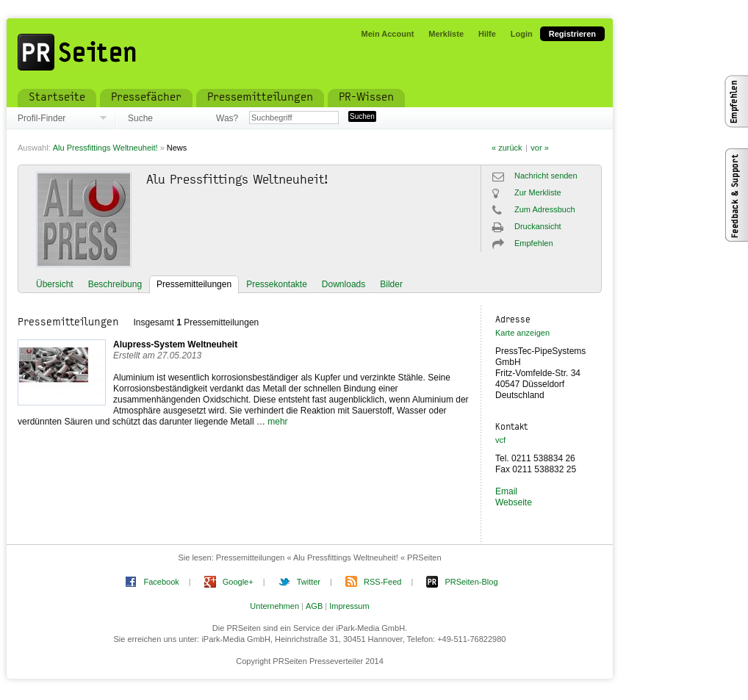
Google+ (238, 582)
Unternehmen (274, 606)
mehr (277, 422)
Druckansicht (538, 226)
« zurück (507, 148)
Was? (227, 118)
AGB (314, 606)
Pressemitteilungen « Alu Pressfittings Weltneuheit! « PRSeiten (329, 558)
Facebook (161, 582)
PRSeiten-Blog (471, 582)
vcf (500, 440)
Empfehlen (534, 243)
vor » (539, 148)
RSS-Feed (382, 582)
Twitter (309, 582)
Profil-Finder (42, 118)
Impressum (349, 606)
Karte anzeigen (522, 333)
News (177, 148)
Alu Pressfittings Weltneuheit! (105, 148)
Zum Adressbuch (545, 209)
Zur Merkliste (538, 192)
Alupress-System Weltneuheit (175, 344)
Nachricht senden (546, 176)
